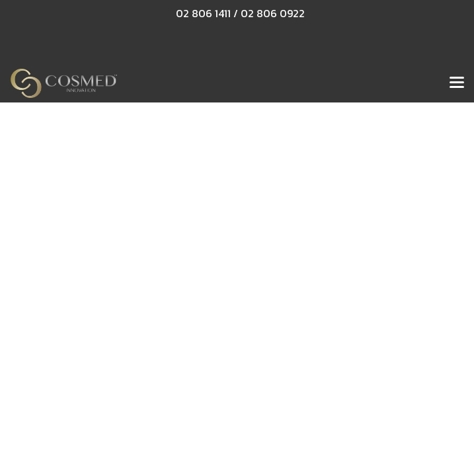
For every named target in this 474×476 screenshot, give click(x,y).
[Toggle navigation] (457, 83)
